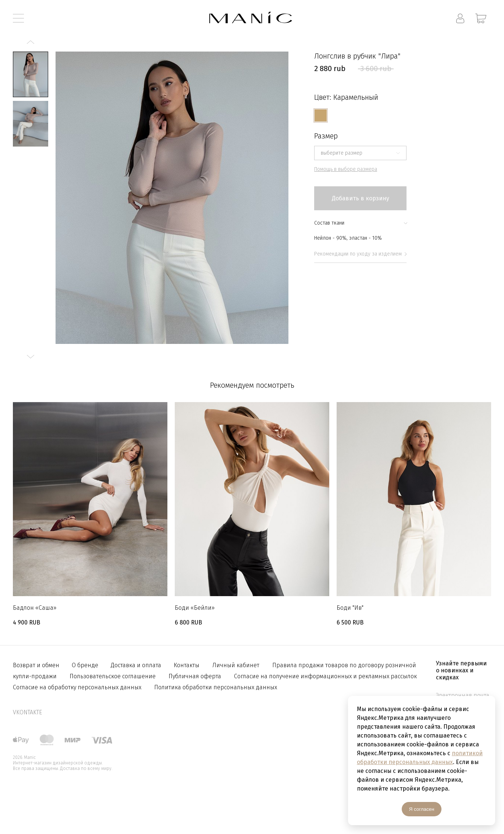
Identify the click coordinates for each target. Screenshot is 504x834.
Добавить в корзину (361, 198)
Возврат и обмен (37, 665)
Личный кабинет (236, 665)
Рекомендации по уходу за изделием (360, 254)
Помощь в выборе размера (346, 169)
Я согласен (422, 809)
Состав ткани (360, 223)
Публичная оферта (195, 676)
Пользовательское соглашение (113, 676)
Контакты (187, 665)
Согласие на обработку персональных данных (77, 687)
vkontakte (27, 712)
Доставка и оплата (137, 665)
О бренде (86, 665)
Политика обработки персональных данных (216, 687)
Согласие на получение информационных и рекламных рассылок (325, 676)
